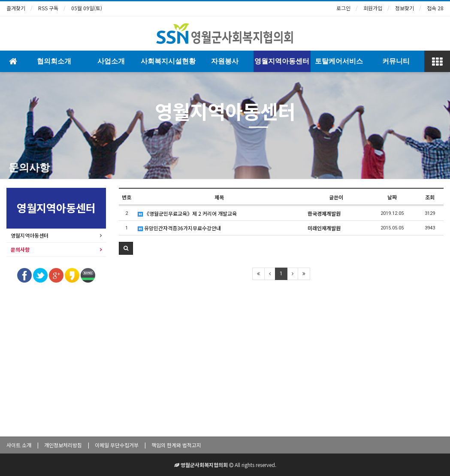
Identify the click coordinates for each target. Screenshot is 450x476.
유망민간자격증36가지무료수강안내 (179, 228)
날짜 (392, 197)
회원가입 (373, 8)
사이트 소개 (19, 445)
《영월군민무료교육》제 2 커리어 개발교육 (187, 213)
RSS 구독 (48, 8)
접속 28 (435, 8)
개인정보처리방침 (63, 445)
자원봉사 (225, 61)
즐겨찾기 (16, 8)
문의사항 (29, 168)
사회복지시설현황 (168, 61)
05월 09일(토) (87, 8)
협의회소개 (54, 61)
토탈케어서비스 (339, 61)
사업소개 (111, 61)
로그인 (343, 8)
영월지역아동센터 (282, 61)
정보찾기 (405, 8)
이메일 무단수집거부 (117, 445)
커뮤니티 (396, 61)
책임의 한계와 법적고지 (176, 445)
